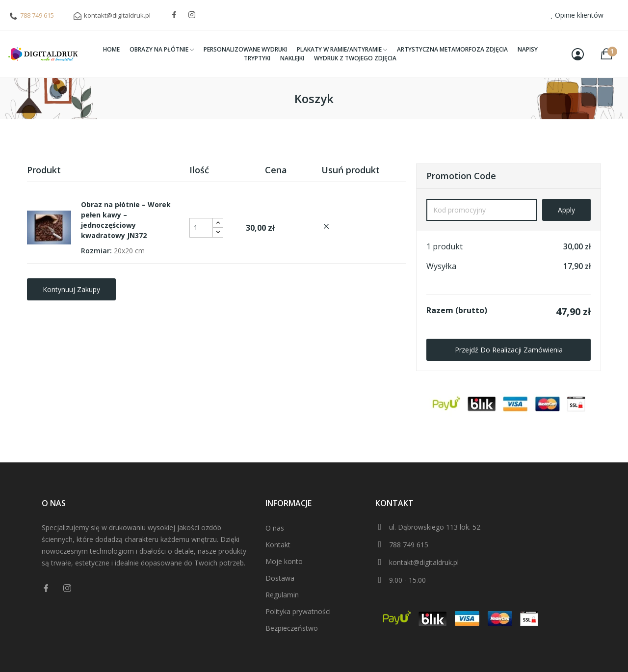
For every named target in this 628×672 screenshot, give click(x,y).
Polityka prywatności (298, 611)
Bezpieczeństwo (292, 628)
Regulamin (282, 595)
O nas (275, 528)
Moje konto (284, 561)
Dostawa (280, 578)
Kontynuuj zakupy (71, 289)
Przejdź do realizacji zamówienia (509, 350)
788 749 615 (37, 15)
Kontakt (278, 545)
